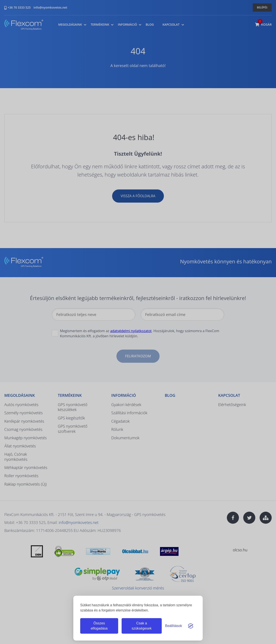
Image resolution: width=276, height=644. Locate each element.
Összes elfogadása (99, 626)
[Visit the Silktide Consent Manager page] (191, 626)
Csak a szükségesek (142, 626)
